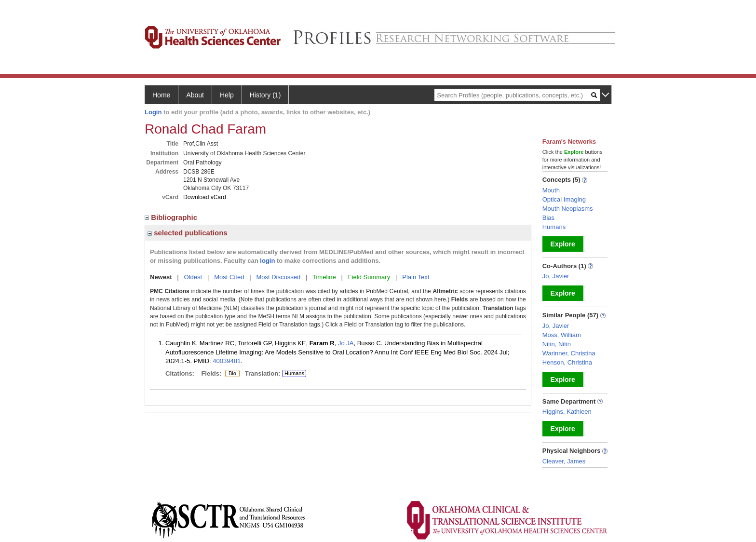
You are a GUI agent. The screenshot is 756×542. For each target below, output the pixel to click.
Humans (294, 373)
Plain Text (416, 277)
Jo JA (346, 343)
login (267, 261)
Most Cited (229, 277)
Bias (548, 218)
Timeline (324, 277)
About (195, 95)
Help (227, 95)
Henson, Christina (567, 362)
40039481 (227, 361)
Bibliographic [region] (172, 217)
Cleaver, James (564, 461)
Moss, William (562, 335)
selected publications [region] (188, 233)
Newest (161, 277)
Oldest (193, 277)
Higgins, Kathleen (567, 412)
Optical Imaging (564, 199)
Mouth (551, 190)
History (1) (265, 95)
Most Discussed (278, 277)
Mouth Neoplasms (568, 209)
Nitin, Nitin (557, 344)
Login (153, 112)
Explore (563, 244)
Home (161, 95)
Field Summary (369, 277)
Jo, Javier (556, 276)
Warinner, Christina (569, 353)
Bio (232, 374)
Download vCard (205, 197)
